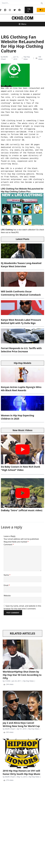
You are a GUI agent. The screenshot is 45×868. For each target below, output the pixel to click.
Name (7, 575)
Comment (9, 545)
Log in (29, 10)
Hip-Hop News (27, 58)
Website (7, 596)
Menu (22, 24)
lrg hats (30, 147)
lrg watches (27, 150)
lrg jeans (15, 150)
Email (7, 585)
